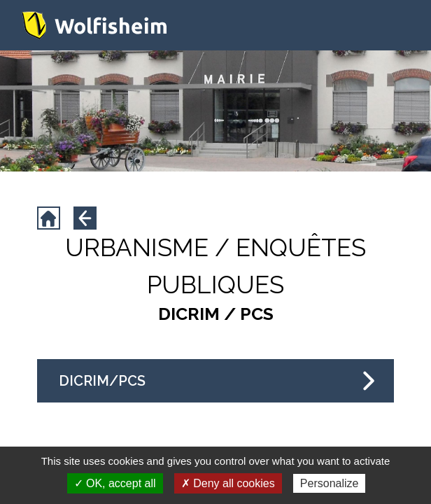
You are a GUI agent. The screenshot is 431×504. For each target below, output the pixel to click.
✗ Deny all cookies (228, 483)
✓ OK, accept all (115, 483)
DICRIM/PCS (217, 381)
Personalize (330, 483)
